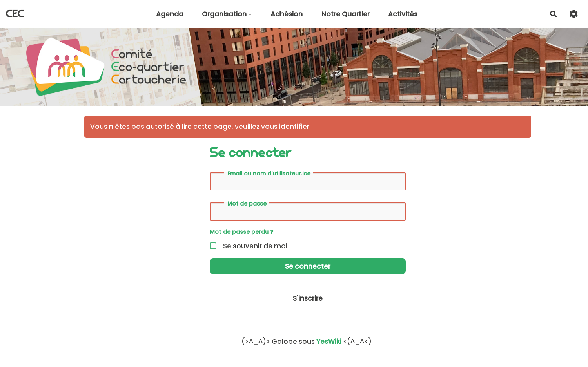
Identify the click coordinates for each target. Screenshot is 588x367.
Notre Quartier (346, 14)
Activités (403, 14)
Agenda (170, 14)
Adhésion (287, 14)
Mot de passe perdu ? (241, 232)
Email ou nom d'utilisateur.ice (269, 174)
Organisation (227, 14)
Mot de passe (247, 204)
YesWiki (329, 342)
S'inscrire (308, 298)
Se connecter (308, 266)
